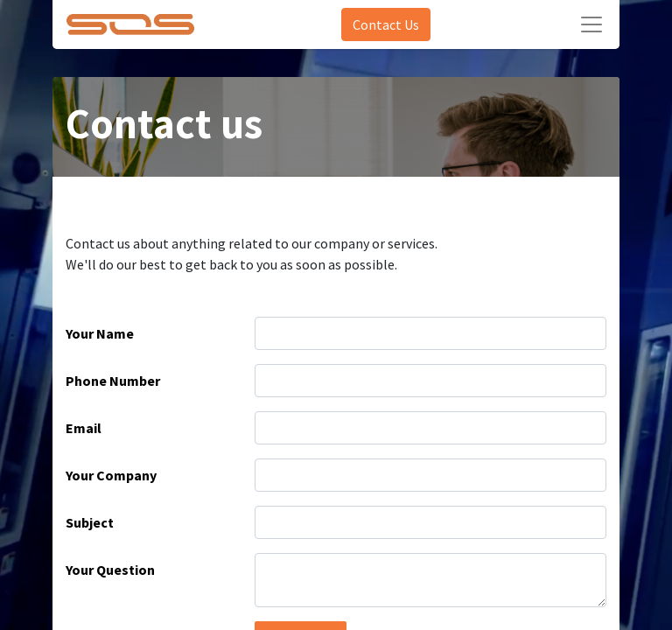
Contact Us (386, 24)
